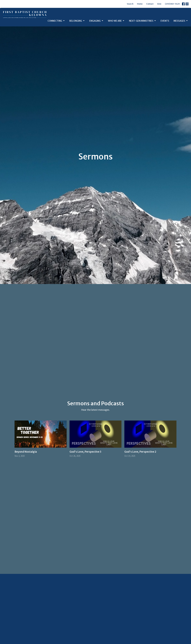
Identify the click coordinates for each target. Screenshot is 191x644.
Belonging (77, 21)
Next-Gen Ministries (143, 21)
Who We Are (116, 21)
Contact (150, 4)
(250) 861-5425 (172, 4)
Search (130, 4)
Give (159, 4)
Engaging (96, 21)
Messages (181, 21)
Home (140, 4)
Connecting (56, 21)
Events (165, 21)
